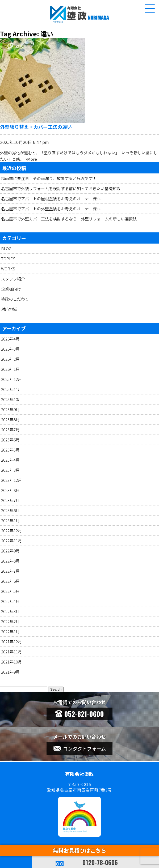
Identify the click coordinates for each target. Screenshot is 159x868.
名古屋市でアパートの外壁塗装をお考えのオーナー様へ (51, 209)
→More (30, 159)
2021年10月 (11, 662)
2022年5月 (10, 591)
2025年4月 (10, 460)
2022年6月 (10, 581)
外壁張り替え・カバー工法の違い (36, 127)
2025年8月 (10, 420)
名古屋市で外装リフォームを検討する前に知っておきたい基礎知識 (61, 188)
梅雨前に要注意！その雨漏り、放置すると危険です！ (49, 178)
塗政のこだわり (15, 299)
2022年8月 (10, 561)
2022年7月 (10, 571)
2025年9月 (10, 409)
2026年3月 (10, 349)
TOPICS (8, 259)
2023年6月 (10, 510)
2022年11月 (11, 541)
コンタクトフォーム (80, 748)
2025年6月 (10, 440)
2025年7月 (10, 430)
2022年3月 (10, 611)
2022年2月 (10, 621)
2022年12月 (11, 531)
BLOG (6, 248)
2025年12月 (11, 379)
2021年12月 (11, 642)
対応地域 (9, 309)
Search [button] (56, 689)
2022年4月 (10, 601)
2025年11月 (11, 389)
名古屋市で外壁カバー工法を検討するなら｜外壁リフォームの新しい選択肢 (69, 219)
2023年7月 (10, 500)
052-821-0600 (80, 714)
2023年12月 (11, 480)
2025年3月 (10, 470)
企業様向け (11, 289)
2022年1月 (10, 631)
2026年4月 (10, 339)
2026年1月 (10, 369)
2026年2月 (10, 359)
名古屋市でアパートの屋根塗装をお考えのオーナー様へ (51, 199)
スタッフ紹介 (13, 279)
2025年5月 (10, 450)
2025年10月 (11, 399)
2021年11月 (11, 652)
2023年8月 (10, 490)
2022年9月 (10, 551)
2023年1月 (10, 520)
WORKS (8, 269)
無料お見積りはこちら (79, 850)
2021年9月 (10, 672)
